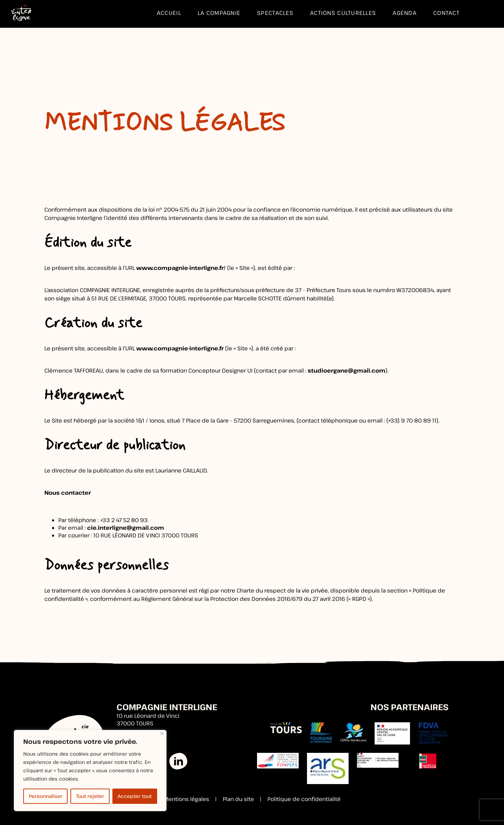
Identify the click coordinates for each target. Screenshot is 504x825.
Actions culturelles (343, 13)
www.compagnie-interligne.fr (180, 348)
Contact (446, 13)
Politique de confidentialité (304, 799)
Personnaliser (46, 796)
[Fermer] (162, 733)
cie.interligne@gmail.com (126, 528)
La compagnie (219, 13)
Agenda (405, 13)
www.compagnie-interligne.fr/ (181, 268)
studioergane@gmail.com (347, 371)
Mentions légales (186, 799)
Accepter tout (135, 796)
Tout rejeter (90, 796)
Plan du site (238, 799)
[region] (90, 771)
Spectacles (275, 13)
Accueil (169, 13)
